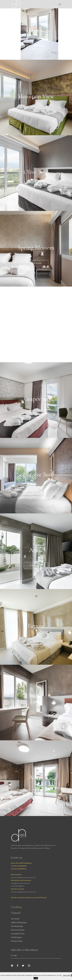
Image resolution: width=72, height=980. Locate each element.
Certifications (16, 937)
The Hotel (15, 919)
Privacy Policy (17, 941)
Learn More (67, 975)
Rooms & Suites (18, 930)
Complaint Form (18, 934)
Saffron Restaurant (19, 923)
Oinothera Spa (17, 926)
